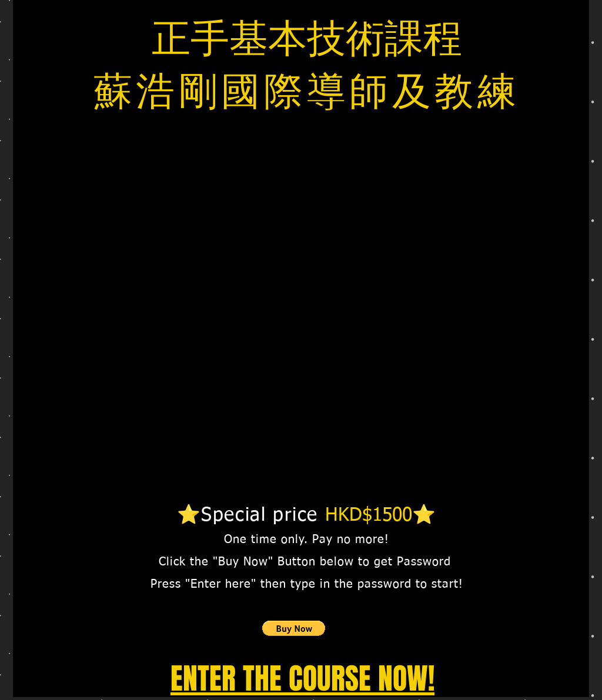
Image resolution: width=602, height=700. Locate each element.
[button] (294, 628)
